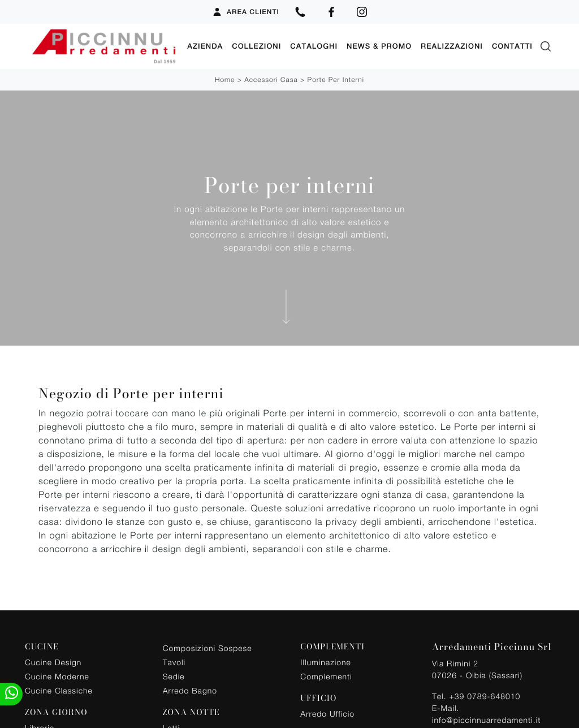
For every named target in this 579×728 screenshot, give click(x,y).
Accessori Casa (271, 79)
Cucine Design (53, 662)
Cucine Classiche (59, 690)
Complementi (326, 676)
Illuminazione (325, 662)
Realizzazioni (452, 46)
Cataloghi (314, 46)
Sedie (174, 676)
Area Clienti (246, 12)
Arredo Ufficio (327, 713)
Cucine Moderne (57, 676)
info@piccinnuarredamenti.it (486, 719)
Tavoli (174, 662)
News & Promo (379, 46)
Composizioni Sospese (208, 647)
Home (225, 79)
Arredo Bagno (190, 690)
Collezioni (256, 46)
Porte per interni (336, 79)
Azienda (205, 46)
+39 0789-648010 (485, 695)
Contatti (512, 46)
